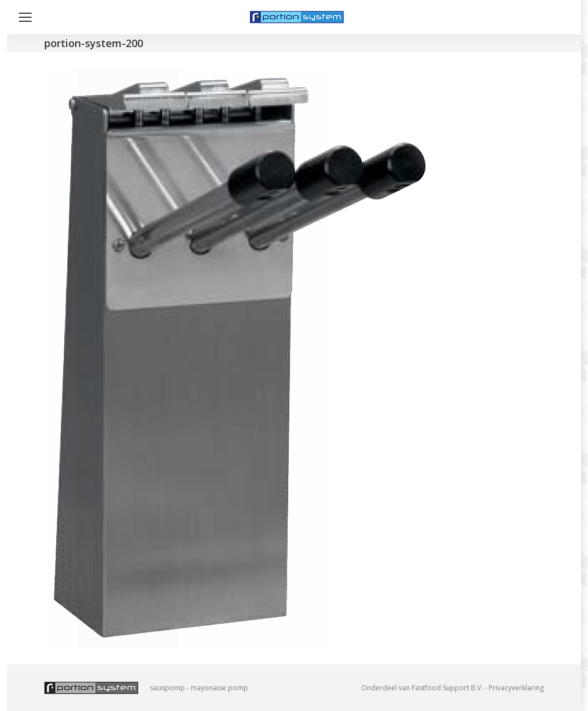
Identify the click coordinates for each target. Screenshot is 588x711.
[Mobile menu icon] (25, 17)
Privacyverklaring (516, 688)
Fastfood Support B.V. (447, 688)
